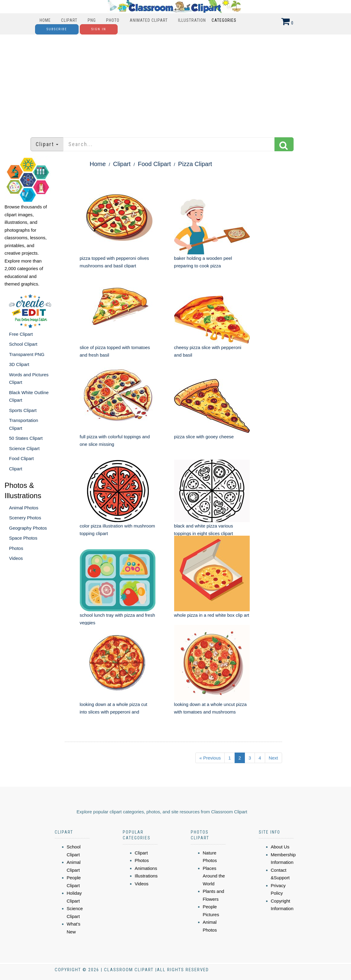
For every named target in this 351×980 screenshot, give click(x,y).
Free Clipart (21, 334)
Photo (113, 20)
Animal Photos (24, 508)
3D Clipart (19, 364)
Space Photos (23, 538)
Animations (146, 868)
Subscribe (57, 29)
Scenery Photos (25, 518)
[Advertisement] (176, 83)
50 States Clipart (26, 438)
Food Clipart (21, 458)
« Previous (210, 758)
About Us (280, 847)
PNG (92, 20)
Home (45, 20)
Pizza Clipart (195, 164)
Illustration (192, 20)
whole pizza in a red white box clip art (212, 615)
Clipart (69, 20)
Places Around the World (214, 876)
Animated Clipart (149, 20)
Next (273, 758)
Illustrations (146, 876)
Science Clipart (24, 448)
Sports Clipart (23, 410)
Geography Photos (28, 528)
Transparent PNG (27, 354)
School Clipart (23, 344)
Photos (16, 548)
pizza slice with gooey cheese (204, 437)
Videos (16, 558)
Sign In (99, 29)
